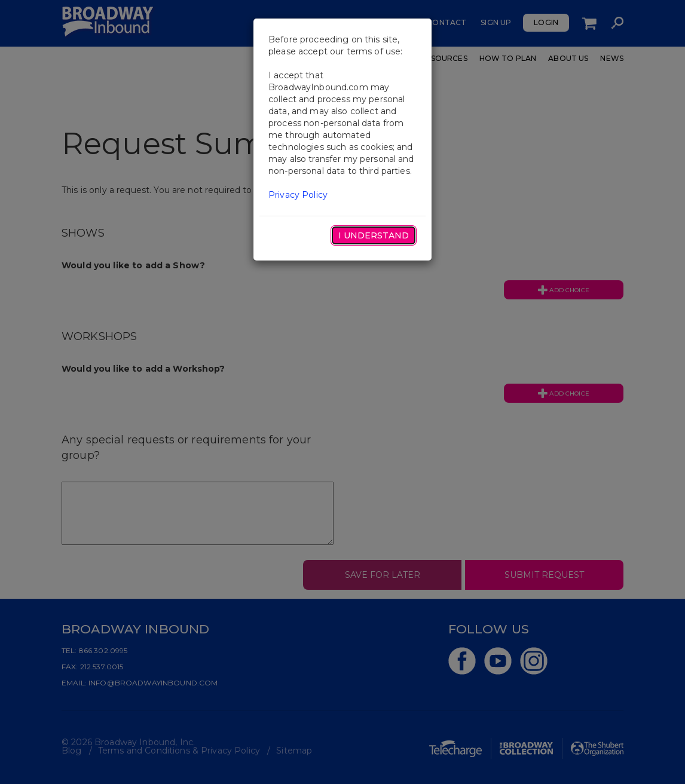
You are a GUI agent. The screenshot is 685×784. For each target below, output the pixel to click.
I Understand (374, 235)
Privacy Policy (298, 195)
